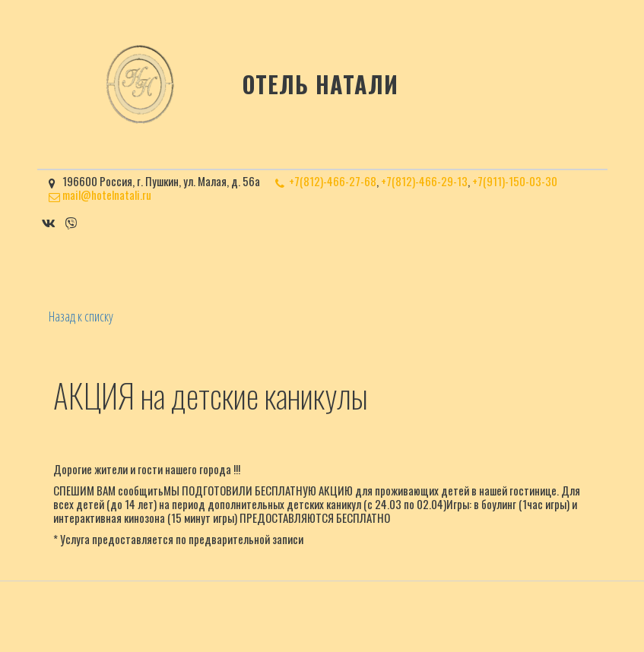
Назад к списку (81, 316)
